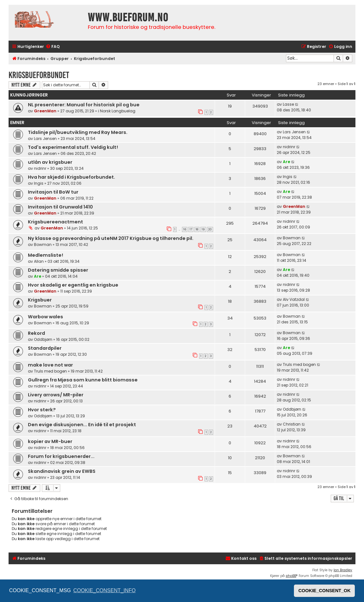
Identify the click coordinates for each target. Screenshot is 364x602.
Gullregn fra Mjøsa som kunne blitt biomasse (83, 380)
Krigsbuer (40, 300)
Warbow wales (45, 317)
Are (286, 162)
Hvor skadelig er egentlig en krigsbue (73, 285)
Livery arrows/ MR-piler (56, 395)
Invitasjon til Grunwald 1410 (60, 207)
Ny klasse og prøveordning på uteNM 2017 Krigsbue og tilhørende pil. (111, 238)
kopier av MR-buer (50, 441)
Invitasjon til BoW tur (53, 192)
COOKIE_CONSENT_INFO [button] (104, 590)
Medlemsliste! (45, 255)
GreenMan (45, 111)
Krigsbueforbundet (39, 75)
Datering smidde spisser (58, 270)
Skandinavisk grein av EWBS (62, 471)
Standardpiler (45, 348)
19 (203, 229)
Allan (39, 261)
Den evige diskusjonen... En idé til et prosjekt (82, 425)
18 (197, 229)
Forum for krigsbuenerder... (61, 456)
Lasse (288, 104)
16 (185, 229)
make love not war (50, 365)
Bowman (43, 245)
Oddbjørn (43, 339)
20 (210, 229)
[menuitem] (53, 47)
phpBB (291, 576)
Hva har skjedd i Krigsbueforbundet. (71, 177)
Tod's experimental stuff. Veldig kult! (73, 147)
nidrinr (289, 147)
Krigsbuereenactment (55, 222)
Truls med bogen (50, 371)
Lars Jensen (45, 139)
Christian (292, 424)
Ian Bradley (343, 570)
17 (191, 229)
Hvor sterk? (42, 410)
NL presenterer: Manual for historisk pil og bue (84, 105)
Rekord (36, 333)
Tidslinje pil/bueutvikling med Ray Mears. (78, 132)
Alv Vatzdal (294, 299)
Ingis (39, 183)
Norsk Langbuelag (118, 111)
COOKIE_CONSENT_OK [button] (325, 591)
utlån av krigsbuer (50, 162)
